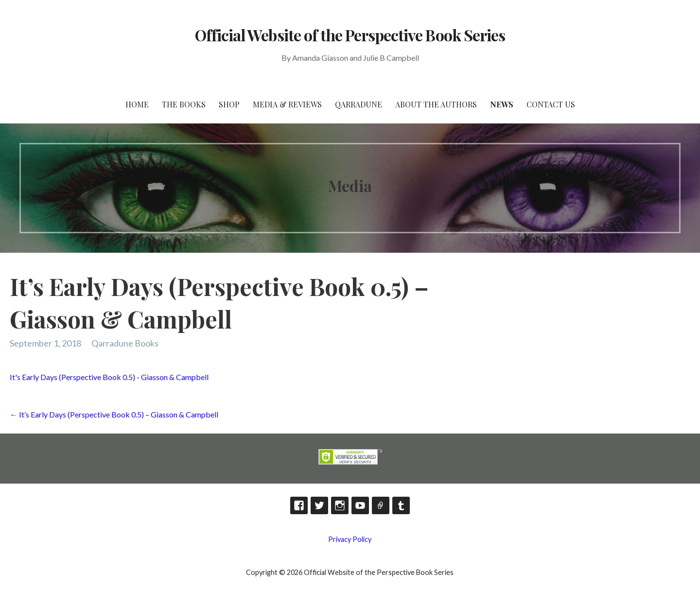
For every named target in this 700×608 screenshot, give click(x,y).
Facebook (299, 505)
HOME (137, 104)
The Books (184, 104)
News (502, 104)
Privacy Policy (350, 539)
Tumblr (401, 505)
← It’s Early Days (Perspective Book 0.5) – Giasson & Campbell (114, 414)
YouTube (360, 505)
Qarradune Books (125, 343)
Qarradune (359, 104)
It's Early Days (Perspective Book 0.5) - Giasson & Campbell (109, 377)
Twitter (319, 505)
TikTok (381, 505)
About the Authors (436, 104)
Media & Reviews (287, 104)
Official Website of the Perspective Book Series (350, 35)
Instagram (340, 505)
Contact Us (551, 104)
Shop (229, 104)
